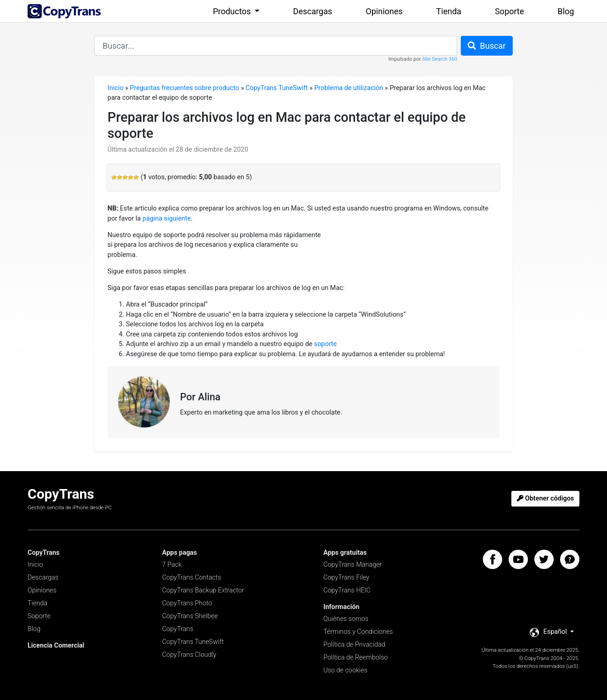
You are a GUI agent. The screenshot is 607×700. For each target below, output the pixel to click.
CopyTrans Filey (346, 578)
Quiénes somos (346, 619)
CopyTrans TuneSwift (277, 88)
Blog (566, 11)
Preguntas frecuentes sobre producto (184, 88)
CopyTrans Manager (352, 565)
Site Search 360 (440, 59)
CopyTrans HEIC (347, 590)
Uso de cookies (345, 670)
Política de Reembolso (355, 657)
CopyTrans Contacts (192, 578)
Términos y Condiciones (358, 632)
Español (549, 632)
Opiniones (384, 11)
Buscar (487, 46)
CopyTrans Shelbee (190, 616)
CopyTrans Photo (187, 603)
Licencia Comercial (56, 646)
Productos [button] (233, 11)
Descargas (312, 11)
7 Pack (172, 565)
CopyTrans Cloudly (189, 655)
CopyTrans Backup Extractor (203, 590)
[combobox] (276, 46)
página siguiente (167, 219)
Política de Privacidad (354, 645)
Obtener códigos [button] (545, 498)
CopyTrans (178, 629)
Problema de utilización (349, 88)
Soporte (509, 11)
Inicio (116, 88)
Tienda (449, 11)
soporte (326, 344)
